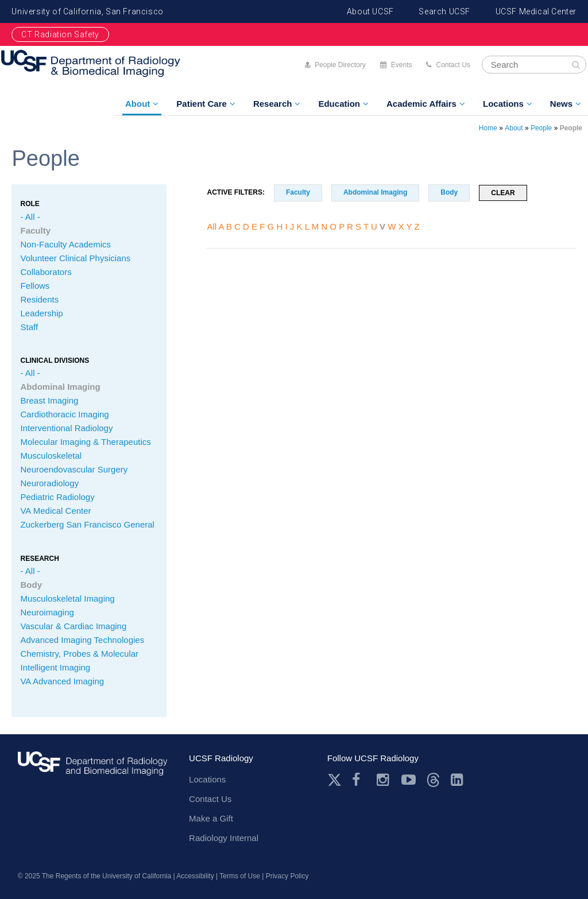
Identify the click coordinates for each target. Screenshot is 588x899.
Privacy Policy (287, 876)
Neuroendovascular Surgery (74, 469)
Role (30, 204)
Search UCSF (444, 11)
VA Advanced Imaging (62, 681)
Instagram (384, 780)
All (212, 226)
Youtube (409, 780)
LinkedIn (458, 780)
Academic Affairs (421, 104)
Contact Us (453, 65)
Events (402, 65)
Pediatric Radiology (57, 497)
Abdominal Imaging (60, 387)
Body (31, 585)
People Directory (340, 65)
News (561, 104)
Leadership (41, 313)
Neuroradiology (49, 483)
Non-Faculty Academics (65, 244)
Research (273, 104)
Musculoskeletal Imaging (67, 598)
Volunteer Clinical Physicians (75, 258)
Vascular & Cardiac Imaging (73, 626)
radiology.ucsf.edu (92, 770)
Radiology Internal (224, 838)
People (541, 128)
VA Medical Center (55, 511)
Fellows (35, 286)
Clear (503, 193)
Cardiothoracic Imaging (64, 414)
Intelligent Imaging (55, 667)
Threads (433, 780)
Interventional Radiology (66, 428)
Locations (503, 104)
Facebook (359, 780)
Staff (29, 327)
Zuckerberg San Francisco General (87, 524)
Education (339, 104)
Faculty (35, 230)
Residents (39, 299)
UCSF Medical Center (536, 11)
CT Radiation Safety (60, 34)
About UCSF (370, 11)
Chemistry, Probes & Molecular (79, 654)
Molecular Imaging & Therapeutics (85, 442)
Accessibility (195, 876)
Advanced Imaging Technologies (82, 640)
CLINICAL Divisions (55, 361)
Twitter (334, 780)
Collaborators (46, 272)
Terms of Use (240, 876)
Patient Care (202, 104)
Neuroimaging (47, 612)
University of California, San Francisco (87, 11)
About (138, 104)
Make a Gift (211, 818)
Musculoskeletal (51, 456)
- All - (30, 217)
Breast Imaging (49, 400)
